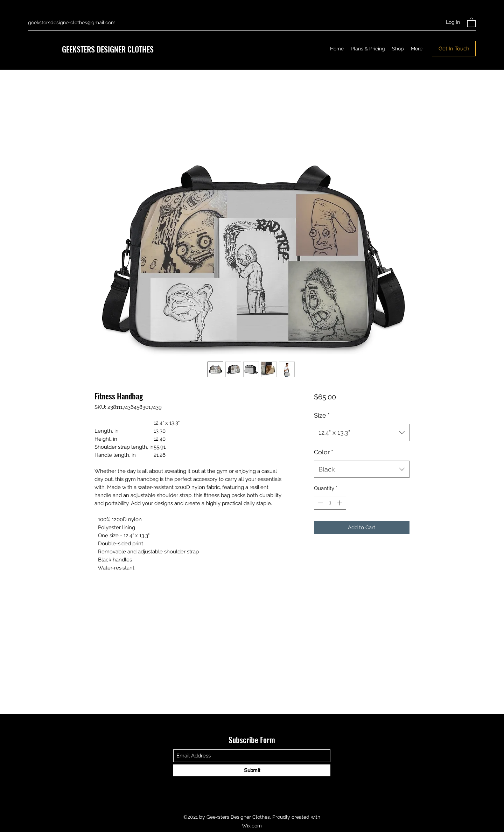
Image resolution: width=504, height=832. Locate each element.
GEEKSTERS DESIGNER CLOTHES (108, 49)
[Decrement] (320, 503)
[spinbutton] (330, 503)
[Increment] (340, 503)
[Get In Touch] (454, 49)
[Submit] (252, 770)
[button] (471, 22)
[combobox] (362, 433)
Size (322, 415)
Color (324, 452)
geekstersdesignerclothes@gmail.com (72, 22)
